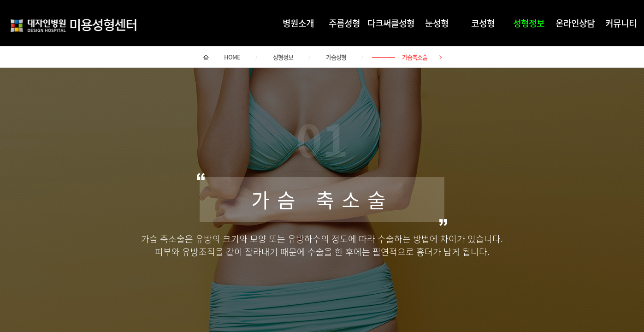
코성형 (483, 23)
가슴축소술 (415, 57)
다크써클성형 (391, 23)
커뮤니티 (621, 23)
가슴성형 (336, 57)
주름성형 (344, 23)
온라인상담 (575, 23)
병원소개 (298, 23)
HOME (232, 57)
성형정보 (529, 23)
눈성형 (437, 23)
